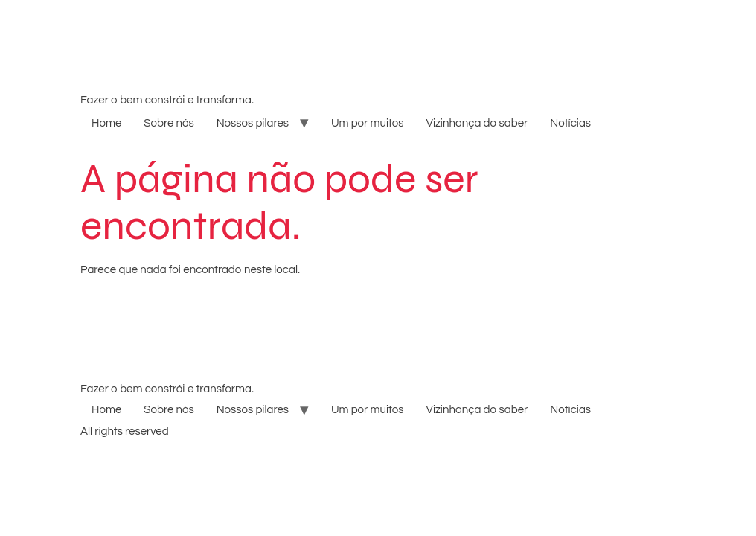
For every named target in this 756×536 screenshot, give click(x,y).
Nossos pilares (253, 123)
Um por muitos (367, 123)
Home (106, 123)
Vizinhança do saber (477, 123)
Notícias (570, 123)
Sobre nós (169, 123)
